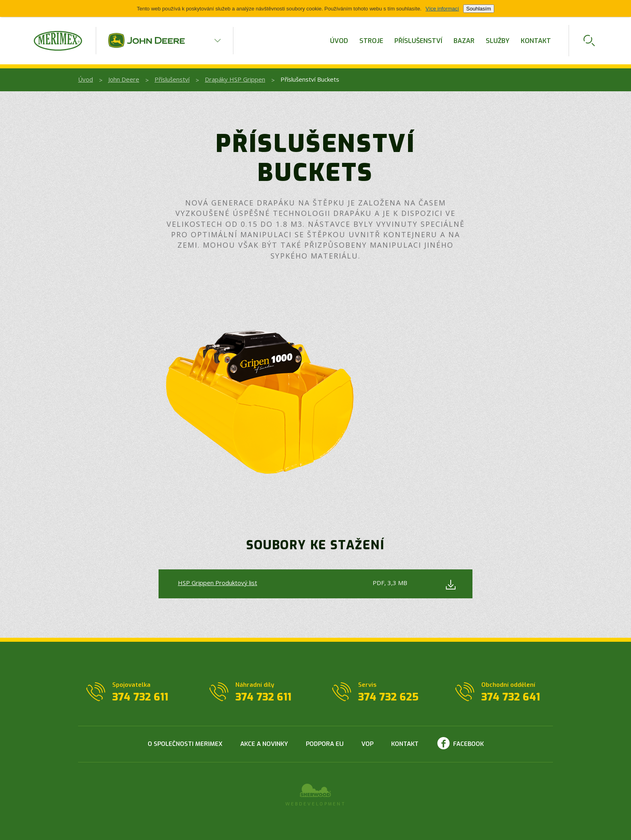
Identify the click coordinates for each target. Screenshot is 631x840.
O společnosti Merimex (185, 744)
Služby (498, 41)
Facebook (468, 744)
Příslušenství (418, 41)
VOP (367, 744)
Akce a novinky (264, 744)
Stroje (371, 41)
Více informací (442, 9)
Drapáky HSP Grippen (235, 79)
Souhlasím (479, 9)
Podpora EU (325, 744)
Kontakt (536, 41)
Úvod (339, 41)
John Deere (124, 79)
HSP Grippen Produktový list (218, 583)
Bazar (464, 41)
